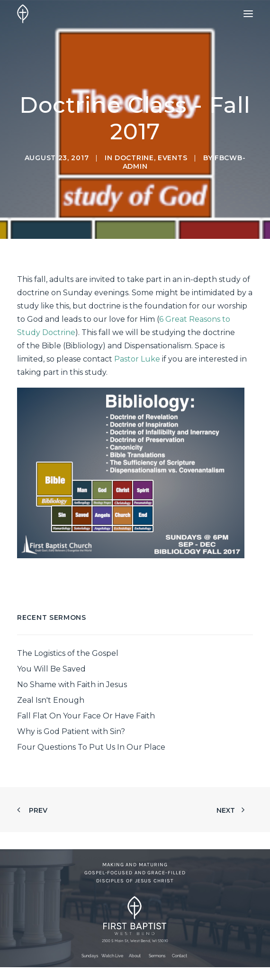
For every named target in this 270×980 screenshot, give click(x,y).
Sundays (90, 956)
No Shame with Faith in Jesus (72, 685)
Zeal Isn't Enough (51, 700)
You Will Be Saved (51, 669)
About (135, 956)
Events (172, 158)
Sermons (157, 956)
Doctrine (134, 158)
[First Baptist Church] (23, 14)
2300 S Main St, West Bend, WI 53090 (135, 941)
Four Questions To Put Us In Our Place (91, 747)
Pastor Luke (137, 359)
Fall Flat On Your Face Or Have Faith (86, 716)
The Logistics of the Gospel (68, 653)
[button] (248, 14)
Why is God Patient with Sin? (71, 731)
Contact (180, 956)
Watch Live (112, 956)
